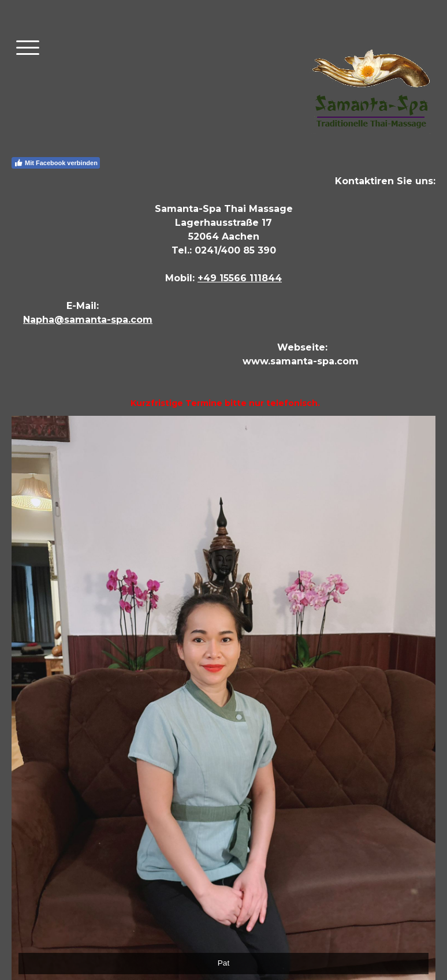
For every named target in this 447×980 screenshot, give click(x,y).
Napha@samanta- (67, 320)
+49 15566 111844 (240, 278)
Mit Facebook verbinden (56, 163)
